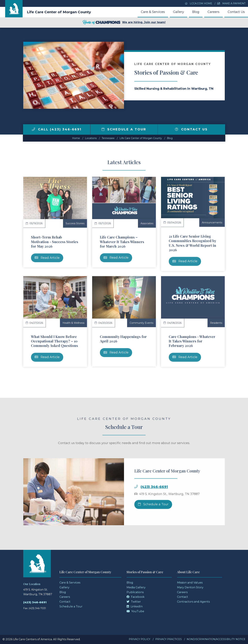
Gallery (179, 12)
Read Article (47, 258)
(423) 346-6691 (154, 501)
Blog (196, 12)
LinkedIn (135, 606)
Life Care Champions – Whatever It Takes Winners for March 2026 (122, 242)
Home (76, 138)
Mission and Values (190, 583)
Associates (147, 223)
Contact (65, 602)
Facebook (136, 597)
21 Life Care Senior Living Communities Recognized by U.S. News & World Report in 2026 (192, 243)
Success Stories (75, 223)
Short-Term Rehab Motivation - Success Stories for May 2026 (55, 242)
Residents (216, 323)
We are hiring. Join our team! (124, 23)
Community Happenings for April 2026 (123, 339)
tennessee (108, 138)
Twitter (134, 602)
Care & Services (153, 12)
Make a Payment (231, 3)
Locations (91, 138)
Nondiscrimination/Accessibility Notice (216, 639)
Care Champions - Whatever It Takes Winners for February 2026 (192, 341)
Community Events (141, 323)
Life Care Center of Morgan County (59, 12)
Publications (135, 592)
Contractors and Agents (193, 602)
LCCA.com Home (199, 3)
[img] (33, 129)
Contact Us (236, 12)
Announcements (212, 223)
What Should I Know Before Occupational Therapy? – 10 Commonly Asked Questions (55, 341)
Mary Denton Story (190, 587)
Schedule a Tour (124, 129)
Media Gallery (136, 587)
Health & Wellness (73, 323)
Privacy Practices (169, 639)
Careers (213, 12)
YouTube (135, 611)
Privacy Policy (140, 639)
